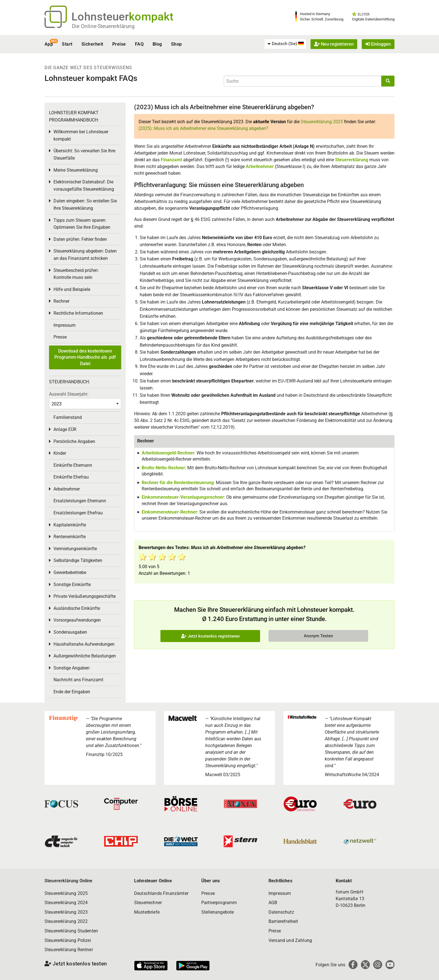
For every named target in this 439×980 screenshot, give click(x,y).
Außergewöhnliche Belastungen (85, 656)
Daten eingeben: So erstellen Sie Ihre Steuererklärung (85, 205)
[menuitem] (285, 44)
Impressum (65, 325)
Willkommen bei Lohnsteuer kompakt (81, 135)
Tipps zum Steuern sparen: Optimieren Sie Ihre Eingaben (82, 224)
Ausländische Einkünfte (77, 608)
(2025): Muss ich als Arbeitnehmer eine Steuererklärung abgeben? (203, 128)
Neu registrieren (334, 44)
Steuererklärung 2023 (66, 912)
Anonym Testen (318, 636)
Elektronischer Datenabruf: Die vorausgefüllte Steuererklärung (84, 186)
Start (67, 44)
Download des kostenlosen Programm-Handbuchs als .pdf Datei (85, 357)
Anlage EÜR (65, 429)
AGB (273, 903)
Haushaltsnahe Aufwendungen (84, 644)
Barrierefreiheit (283, 921)
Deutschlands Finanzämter (161, 893)
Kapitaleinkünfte (70, 525)
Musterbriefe (147, 912)
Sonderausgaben (70, 632)
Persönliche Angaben (74, 441)
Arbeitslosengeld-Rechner (168, 453)
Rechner (61, 301)
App (49, 44)
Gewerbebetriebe (70, 572)
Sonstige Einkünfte (72, 584)
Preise (119, 44)
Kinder (60, 453)
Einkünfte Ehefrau (71, 477)
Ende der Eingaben (72, 692)
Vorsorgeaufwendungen (77, 620)
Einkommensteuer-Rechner (169, 512)
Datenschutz (281, 912)
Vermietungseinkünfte (75, 549)
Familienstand (68, 417)
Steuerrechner (148, 903)
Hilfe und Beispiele (72, 289)
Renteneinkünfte (70, 537)
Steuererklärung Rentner (69, 950)
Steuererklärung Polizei (68, 940)
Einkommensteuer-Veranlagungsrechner (183, 497)
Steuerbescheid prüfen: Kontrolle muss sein (76, 274)
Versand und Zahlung (290, 940)
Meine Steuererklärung (76, 170)
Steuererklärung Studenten (71, 931)
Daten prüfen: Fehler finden (80, 239)
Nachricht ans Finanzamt (78, 680)
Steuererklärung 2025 (322, 122)
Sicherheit (92, 44)
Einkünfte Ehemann (73, 465)
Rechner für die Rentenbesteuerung (178, 483)
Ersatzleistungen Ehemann (80, 501)
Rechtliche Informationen (78, 313)
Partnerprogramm (219, 903)
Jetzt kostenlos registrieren (210, 636)
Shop (177, 44)
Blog (157, 44)
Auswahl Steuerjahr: (69, 394)
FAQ (139, 44)
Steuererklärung (352, 160)
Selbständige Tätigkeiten (78, 560)
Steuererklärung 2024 (66, 903)
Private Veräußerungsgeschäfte (85, 596)
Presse (60, 337)
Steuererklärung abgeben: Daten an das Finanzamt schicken (85, 255)
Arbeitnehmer (260, 166)
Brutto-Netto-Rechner (163, 468)
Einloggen (378, 44)
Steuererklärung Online (69, 881)
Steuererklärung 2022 (66, 921)
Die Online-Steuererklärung (103, 26)
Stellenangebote (218, 912)
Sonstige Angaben (72, 668)
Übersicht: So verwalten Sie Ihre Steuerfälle (84, 154)
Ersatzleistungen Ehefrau (78, 513)
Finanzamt (171, 160)
